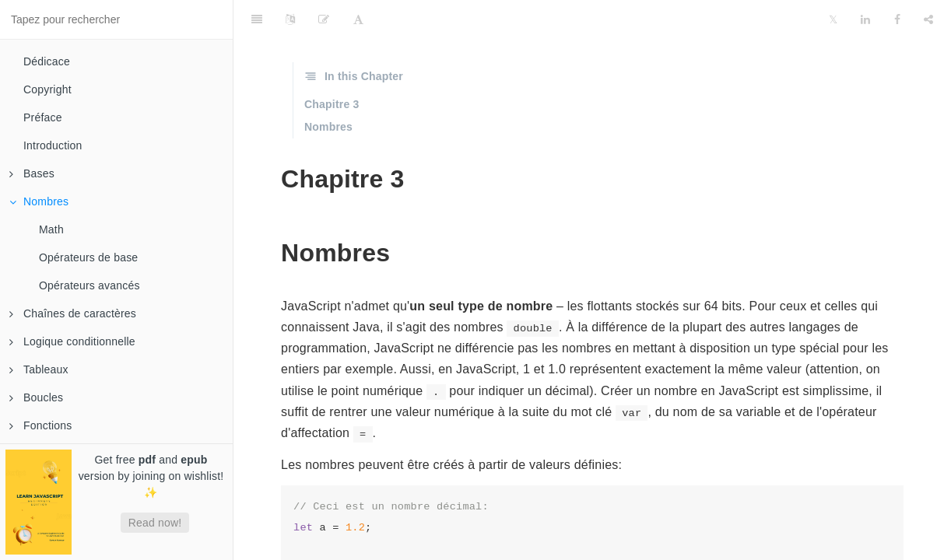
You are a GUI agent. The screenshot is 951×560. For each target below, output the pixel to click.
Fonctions (41, 425)
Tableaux (39, 369)
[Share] (928, 19)
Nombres (39, 201)
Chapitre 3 (332, 104)
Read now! (155, 523)
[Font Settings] (358, 19)
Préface (43, 117)
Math (51, 229)
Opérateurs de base (88, 257)
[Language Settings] (290, 19)
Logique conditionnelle (72, 341)
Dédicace (47, 61)
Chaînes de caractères (73, 313)
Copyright (47, 89)
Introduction (53, 145)
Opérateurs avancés (89, 285)
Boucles (36, 397)
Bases (32, 173)
